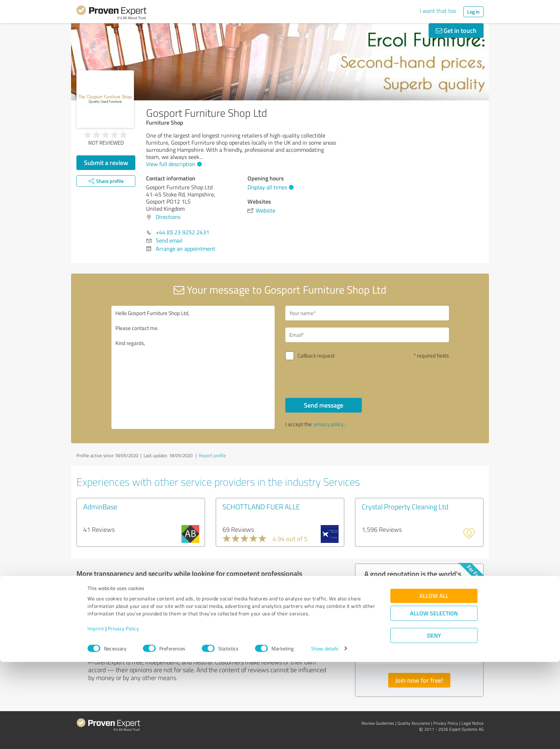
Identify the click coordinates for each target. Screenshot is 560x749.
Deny (434, 722)
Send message (324, 405)
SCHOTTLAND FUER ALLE (261, 506)
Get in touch (456, 30)
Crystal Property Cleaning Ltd (405, 506)
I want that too (438, 11)
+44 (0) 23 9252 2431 (182, 232)
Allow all (434, 683)
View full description (173, 164)
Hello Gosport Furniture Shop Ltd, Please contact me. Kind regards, (193, 367)
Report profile (212, 455)
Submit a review (106, 163)
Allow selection (434, 700)
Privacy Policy (123, 716)
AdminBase (100, 506)
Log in (473, 12)
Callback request (316, 356)
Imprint (96, 716)
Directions (168, 217)
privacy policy (329, 424)
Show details (325, 736)
